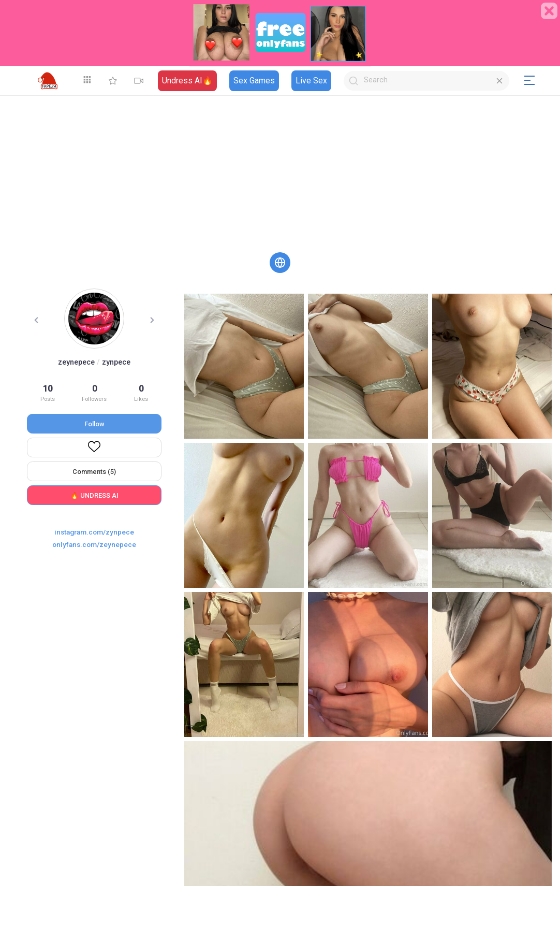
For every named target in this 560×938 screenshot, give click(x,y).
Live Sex (311, 81)
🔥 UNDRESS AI (94, 495)
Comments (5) (94, 472)
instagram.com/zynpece (94, 532)
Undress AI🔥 (187, 81)
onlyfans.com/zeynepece (94, 544)
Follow (94, 424)
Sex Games (254, 81)
